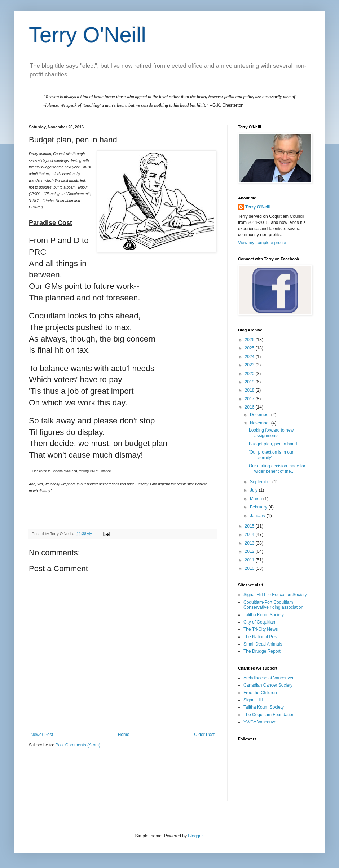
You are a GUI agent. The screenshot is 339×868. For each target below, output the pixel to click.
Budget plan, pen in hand (273, 444)
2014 (250, 534)
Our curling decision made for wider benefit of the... (277, 468)
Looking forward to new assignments (271, 433)
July (254, 490)
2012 (250, 551)
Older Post (204, 735)
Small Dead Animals (263, 644)
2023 (250, 365)
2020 (250, 374)
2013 (250, 543)
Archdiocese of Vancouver (268, 678)
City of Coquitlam (260, 622)
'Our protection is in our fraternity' (271, 455)
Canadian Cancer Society (268, 685)
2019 (250, 382)
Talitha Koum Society (264, 615)
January (258, 516)
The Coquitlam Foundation (269, 715)
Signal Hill (253, 700)
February (259, 507)
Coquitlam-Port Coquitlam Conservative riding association (273, 605)
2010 (250, 568)
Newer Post (42, 735)
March (257, 499)
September (261, 482)
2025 (250, 348)
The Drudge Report (262, 651)
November (261, 423)
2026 (250, 340)
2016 (250, 407)
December (261, 415)
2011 (250, 560)
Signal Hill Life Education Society (275, 595)
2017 (250, 399)
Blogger (195, 836)
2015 (250, 526)
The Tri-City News (261, 629)
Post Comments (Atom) (78, 745)
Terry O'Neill (87, 35)
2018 (250, 390)
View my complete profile (262, 243)
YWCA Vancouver (261, 722)
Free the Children (260, 693)
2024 (250, 357)
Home (124, 735)
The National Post (261, 637)
